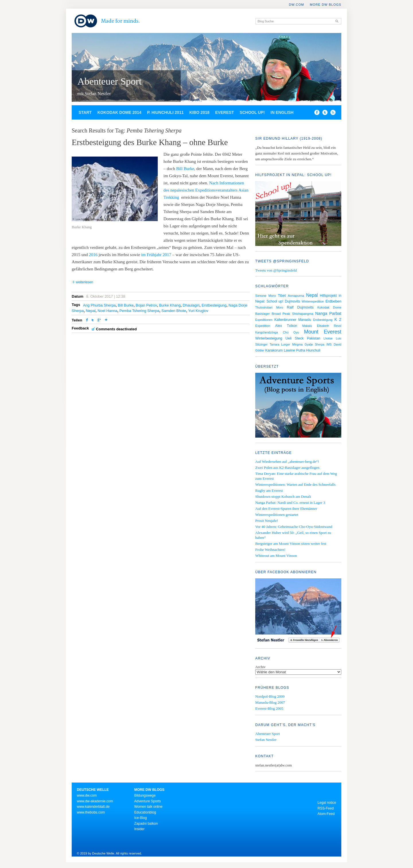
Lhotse (328, 338)
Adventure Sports (148, 801)
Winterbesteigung (269, 338)
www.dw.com (87, 795)
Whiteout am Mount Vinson (276, 556)
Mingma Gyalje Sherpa (308, 345)
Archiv (260, 667)
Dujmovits (292, 301)
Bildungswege (145, 795)
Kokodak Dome (329, 307)
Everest (224, 112)
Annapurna (296, 296)
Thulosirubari (264, 308)
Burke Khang (170, 305)
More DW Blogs (326, 5)
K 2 (338, 319)
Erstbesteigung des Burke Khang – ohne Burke (150, 142)
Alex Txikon (286, 326)
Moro (280, 307)
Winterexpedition (313, 302)
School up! (252, 112)
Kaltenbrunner (285, 320)
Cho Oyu (291, 332)
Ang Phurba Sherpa (99, 305)
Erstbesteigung (214, 305)
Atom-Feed (326, 814)
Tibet (282, 296)
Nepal (91, 311)
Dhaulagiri (191, 305)
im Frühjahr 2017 (156, 255)
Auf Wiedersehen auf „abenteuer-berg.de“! (287, 462)
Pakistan (313, 338)
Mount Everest (323, 332)
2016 (93, 255)
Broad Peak (281, 314)
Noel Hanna (107, 311)
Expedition (263, 326)
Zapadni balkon (146, 824)
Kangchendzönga (267, 332)
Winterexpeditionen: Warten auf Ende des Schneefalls (295, 484)
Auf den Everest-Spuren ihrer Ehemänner (286, 509)
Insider (139, 829)
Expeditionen (264, 320)
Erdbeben (333, 301)
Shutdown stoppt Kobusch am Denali (283, 497)
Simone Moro (266, 296)
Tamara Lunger (280, 345)
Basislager (263, 314)
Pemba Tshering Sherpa (139, 311)
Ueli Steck (294, 338)
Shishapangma (303, 314)
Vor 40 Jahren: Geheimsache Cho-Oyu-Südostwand (294, 527)
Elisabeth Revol (329, 326)
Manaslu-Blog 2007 (270, 702)
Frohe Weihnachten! (270, 550)
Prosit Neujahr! (267, 521)
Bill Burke (185, 169)
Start (85, 112)
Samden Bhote (174, 311)
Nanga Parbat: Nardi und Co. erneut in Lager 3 (290, 503)
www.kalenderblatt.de (93, 807)
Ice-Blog (141, 818)
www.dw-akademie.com (95, 801)
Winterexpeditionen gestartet (277, 515)
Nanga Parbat (328, 313)
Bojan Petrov (146, 305)
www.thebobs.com (91, 812)
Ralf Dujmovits (300, 307)
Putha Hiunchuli (308, 350)
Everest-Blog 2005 (269, 708)
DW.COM (296, 5)
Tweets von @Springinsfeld (276, 270)
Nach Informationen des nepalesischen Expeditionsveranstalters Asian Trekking (206, 190)
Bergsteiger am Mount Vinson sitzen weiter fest (291, 544)
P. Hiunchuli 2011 (165, 112)
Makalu (307, 326)
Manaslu (305, 320)
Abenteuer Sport (110, 81)
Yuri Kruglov (198, 311)
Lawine (289, 350)
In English (282, 112)
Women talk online (148, 807)
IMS (329, 345)
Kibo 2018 (199, 112)
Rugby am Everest (269, 490)
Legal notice (327, 803)
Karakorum (274, 350)
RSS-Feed (326, 808)
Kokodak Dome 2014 (119, 112)
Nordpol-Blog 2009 (270, 696)
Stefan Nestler (266, 740)
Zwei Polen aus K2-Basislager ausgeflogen (287, 468)
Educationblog (145, 812)
